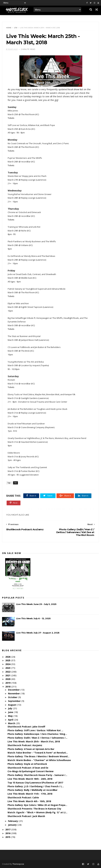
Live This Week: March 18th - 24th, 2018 (30, 779)
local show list (76, 89)
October (13, 697)
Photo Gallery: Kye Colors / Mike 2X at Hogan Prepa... (37, 805)
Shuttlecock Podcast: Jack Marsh (26, 816)
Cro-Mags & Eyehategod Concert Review (31, 771)
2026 (8, 657)
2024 (8, 664)
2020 (8, 679)
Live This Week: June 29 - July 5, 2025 (36, 604)
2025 (8, 660)
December (14, 690)
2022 (8, 672)
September (15, 701)
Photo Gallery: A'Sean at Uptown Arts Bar (31, 749)
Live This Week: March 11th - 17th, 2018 (30, 794)
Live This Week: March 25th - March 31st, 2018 (34, 741)
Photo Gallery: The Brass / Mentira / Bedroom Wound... (38, 756)
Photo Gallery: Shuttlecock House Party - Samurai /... (37, 775)
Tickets (11, 118)
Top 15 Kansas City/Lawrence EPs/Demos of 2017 (35, 783)
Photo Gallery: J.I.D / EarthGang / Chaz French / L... (36, 786)
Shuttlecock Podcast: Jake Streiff (26, 727)
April (11, 720)
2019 (8, 683)
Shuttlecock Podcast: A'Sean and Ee (28, 768)
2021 (8, 675)
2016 (8, 833)
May (11, 716)
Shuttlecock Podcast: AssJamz (25, 745)
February (13, 821)
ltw (16, 28)
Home (9, 28)
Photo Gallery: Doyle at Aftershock (27, 764)
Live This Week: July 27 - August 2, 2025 (38, 633)
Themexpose (18, 864)
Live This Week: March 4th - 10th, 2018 (29, 801)
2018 (8, 687)
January (13, 825)
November (14, 693)
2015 (8, 837)
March (12, 723)
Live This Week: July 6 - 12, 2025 (33, 618)
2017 (8, 829)
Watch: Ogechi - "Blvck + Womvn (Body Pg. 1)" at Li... (37, 812)
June (11, 712)
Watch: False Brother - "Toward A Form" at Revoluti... (38, 753)
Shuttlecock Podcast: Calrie (23, 797)
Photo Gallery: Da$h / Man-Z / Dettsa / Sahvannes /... (37, 738)
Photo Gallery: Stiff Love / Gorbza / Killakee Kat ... (35, 730)
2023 (8, 668)
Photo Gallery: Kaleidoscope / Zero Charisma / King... (37, 734)
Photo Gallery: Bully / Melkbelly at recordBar (32, 790)
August (13, 705)
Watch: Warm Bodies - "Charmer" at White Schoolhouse (39, 760)
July (10, 708)
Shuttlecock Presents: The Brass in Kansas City (34, 809)
